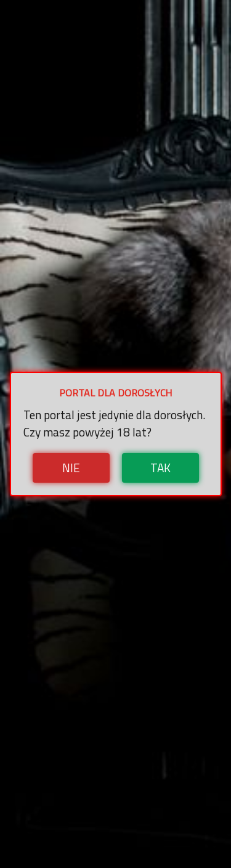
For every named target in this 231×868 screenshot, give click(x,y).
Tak (160, 468)
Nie (71, 468)
